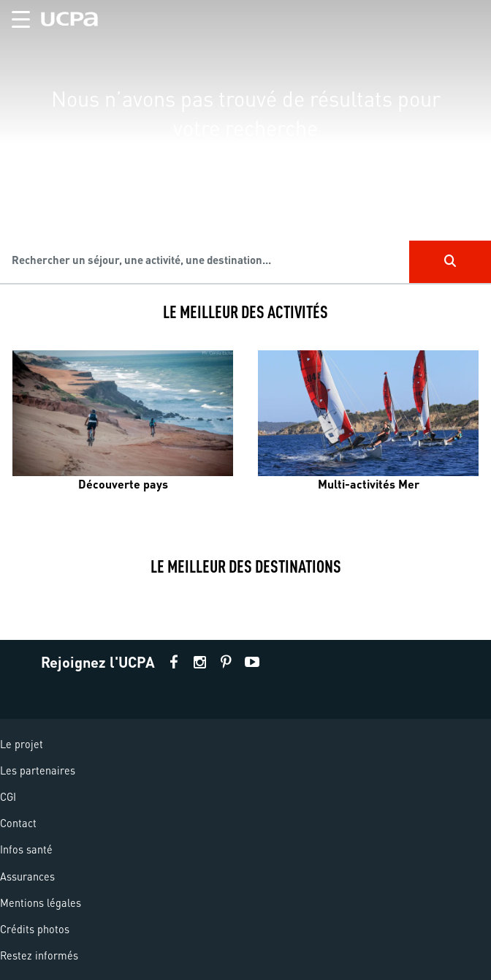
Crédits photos (35, 929)
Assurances (27, 876)
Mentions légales (41, 902)
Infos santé (26, 849)
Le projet (22, 744)
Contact (18, 823)
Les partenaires (38, 770)
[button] (15, 16)
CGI (8, 796)
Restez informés (39, 955)
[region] (245, 142)
